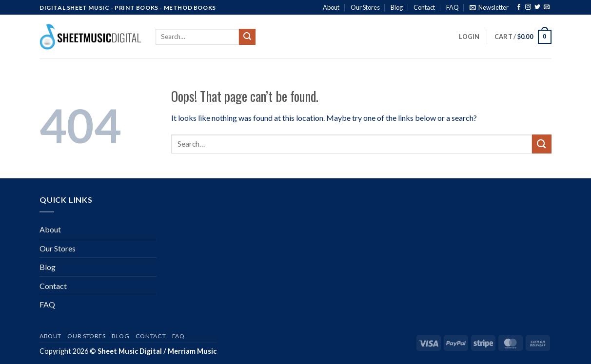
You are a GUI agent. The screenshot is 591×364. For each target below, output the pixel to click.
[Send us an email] (547, 8)
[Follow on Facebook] (519, 8)
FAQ (453, 7)
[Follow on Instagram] (528, 8)
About (331, 7)
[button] (489, 7)
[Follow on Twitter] (537, 8)
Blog (397, 7)
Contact (424, 7)
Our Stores (365, 7)
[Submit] (247, 37)
